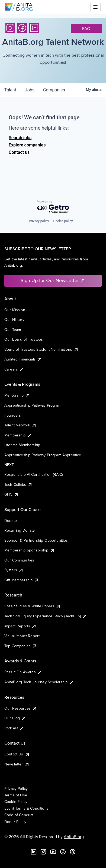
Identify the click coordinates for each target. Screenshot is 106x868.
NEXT (9, 465)
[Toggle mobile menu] (95, 7)
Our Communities (19, 560)
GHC (12, 494)
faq (86, 28)
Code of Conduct (19, 815)
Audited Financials (23, 359)
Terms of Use (16, 795)
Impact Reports (20, 626)
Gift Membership (22, 580)
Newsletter (17, 764)
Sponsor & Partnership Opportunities (36, 540)
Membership (18, 435)
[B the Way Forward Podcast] (73, 852)
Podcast (14, 728)
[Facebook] (22, 28)
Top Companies (21, 646)
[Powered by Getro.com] (53, 207)
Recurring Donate (20, 530)
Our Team (13, 330)
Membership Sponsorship (30, 550)
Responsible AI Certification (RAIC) (34, 474)
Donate (11, 521)
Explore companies (27, 145)
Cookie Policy (16, 802)
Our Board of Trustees (24, 339)
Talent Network (20, 425)
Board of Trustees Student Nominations (41, 349)
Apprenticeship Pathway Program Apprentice (43, 455)
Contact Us (17, 754)
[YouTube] (53, 852)
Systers (14, 570)
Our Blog (15, 718)
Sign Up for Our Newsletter (53, 280)
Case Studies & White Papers (33, 606)
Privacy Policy (16, 789)
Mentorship (17, 395)
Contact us (19, 152)
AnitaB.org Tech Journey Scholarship (39, 682)
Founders (13, 415)
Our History (14, 320)
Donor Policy (15, 822)
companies (54, 90)
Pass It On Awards (23, 672)
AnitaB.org (74, 837)
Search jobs (20, 138)
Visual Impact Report (22, 636)
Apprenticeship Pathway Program (33, 405)
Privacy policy (39, 221)
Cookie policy (63, 221)
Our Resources (21, 708)
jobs (30, 90)
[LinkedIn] (34, 28)
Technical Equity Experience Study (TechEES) (46, 616)
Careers (14, 369)
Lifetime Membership (22, 445)
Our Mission (15, 310)
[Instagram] (10, 28)
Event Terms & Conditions (26, 808)
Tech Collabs (18, 484)
